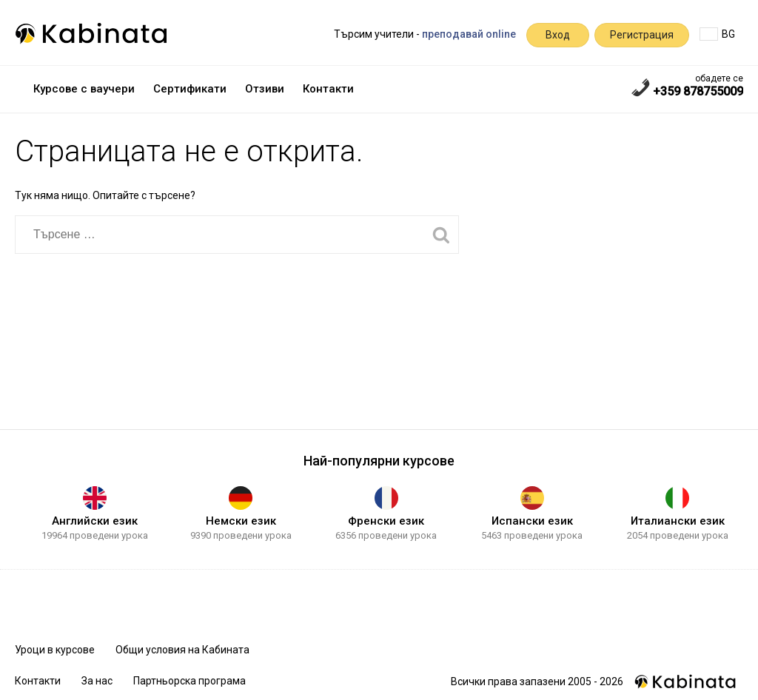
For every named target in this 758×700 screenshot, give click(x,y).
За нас (97, 681)
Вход (558, 35)
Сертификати (190, 89)
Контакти (328, 89)
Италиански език (678, 521)
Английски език (95, 521)
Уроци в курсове (55, 650)
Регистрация (642, 35)
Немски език (241, 521)
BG (717, 34)
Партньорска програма (189, 681)
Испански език (532, 521)
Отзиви (265, 89)
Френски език (386, 521)
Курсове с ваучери (84, 89)
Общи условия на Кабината (182, 650)
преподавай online (469, 34)
